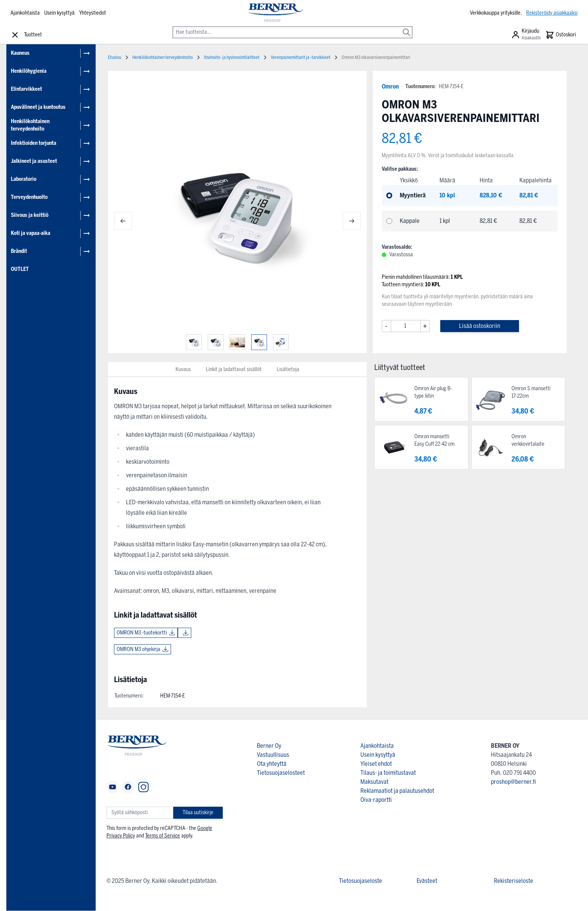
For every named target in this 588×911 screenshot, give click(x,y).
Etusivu (115, 57)
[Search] (406, 27)
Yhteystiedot (93, 13)
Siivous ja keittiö (30, 215)
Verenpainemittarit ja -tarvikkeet (301, 57)
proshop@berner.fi (513, 782)
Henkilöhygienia (29, 71)
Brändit (19, 251)
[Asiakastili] (526, 35)
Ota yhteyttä (272, 764)
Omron (390, 86)
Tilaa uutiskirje (198, 813)
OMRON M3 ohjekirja (138, 649)
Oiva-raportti (376, 800)
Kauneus (20, 53)
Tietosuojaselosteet (281, 773)
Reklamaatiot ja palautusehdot (397, 791)
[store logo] (275, 13)
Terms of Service (163, 836)
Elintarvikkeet (26, 89)
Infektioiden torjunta (34, 143)
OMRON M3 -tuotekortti (142, 633)
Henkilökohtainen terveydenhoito (30, 125)
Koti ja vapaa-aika (31, 233)
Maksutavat (374, 782)
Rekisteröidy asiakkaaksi (552, 13)
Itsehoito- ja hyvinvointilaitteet (232, 57)
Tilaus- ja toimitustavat (388, 773)
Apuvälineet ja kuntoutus (38, 107)
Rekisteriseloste (514, 881)
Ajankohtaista (25, 13)
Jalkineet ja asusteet (34, 161)
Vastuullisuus (273, 755)
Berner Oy (269, 746)
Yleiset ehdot (376, 764)
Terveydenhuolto (29, 197)
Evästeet (427, 881)
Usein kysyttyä (59, 13)
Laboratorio (24, 179)
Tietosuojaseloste (361, 881)
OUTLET (20, 269)
